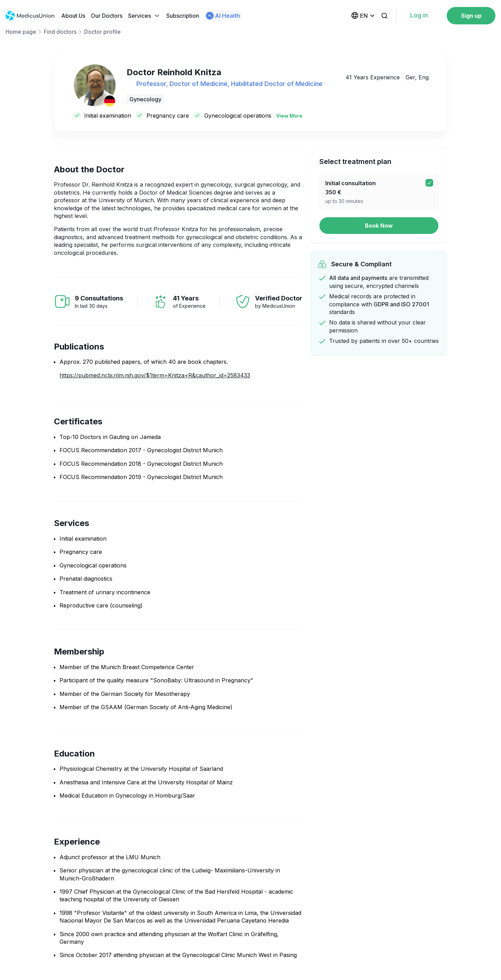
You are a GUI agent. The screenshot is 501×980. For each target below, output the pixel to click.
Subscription (183, 16)
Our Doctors (107, 16)
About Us (73, 16)
